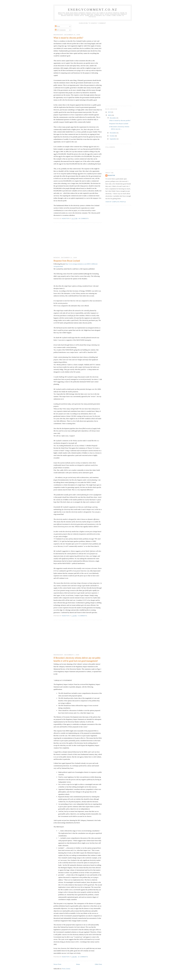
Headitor (111, 175)
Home (78, 964)
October (112, 136)
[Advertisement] (71, 240)
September (113, 139)
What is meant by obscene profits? (68, 38)
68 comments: (84, 219)
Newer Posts (57, 964)
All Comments (60, 30)
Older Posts (98, 964)
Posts (58, 26)
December (113, 118)
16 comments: (83, 957)
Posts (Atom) (66, 969)
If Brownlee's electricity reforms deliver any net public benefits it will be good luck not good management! (77, 659)
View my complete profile (116, 202)
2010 (110, 112)
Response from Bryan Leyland (67, 261)
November (113, 133)
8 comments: (83, 616)
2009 (110, 115)
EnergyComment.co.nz (93, 10)
